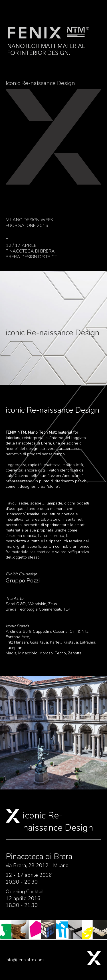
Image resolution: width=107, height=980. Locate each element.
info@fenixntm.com (25, 960)
